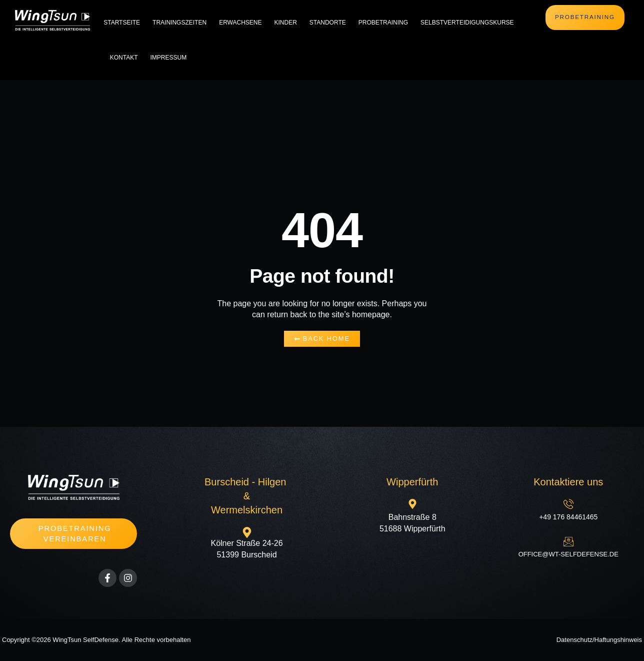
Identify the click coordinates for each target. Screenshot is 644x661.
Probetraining (383, 23)
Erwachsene (240, 23)
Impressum (168, 58)
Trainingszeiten (179, 23)
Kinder (285, 23)
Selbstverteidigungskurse (467, 23)
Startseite (122, 23)
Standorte (328, 23)
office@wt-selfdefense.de (568, 554)
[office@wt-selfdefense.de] (568, 541)
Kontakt (124, 58)
